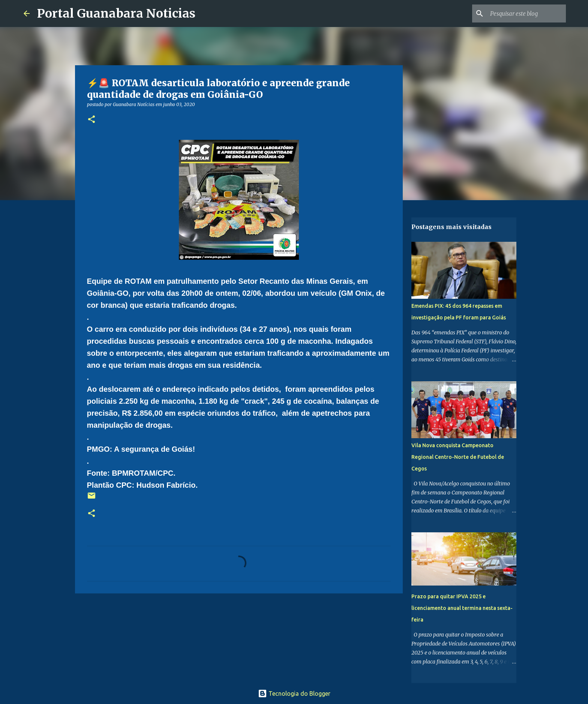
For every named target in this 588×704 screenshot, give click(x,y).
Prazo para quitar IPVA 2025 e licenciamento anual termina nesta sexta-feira (462, 608)
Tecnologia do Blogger (294, 694)
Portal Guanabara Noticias (116, 13)
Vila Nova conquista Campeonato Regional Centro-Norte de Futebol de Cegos (458, 457)
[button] (91, 120)
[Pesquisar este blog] (526, 13)
